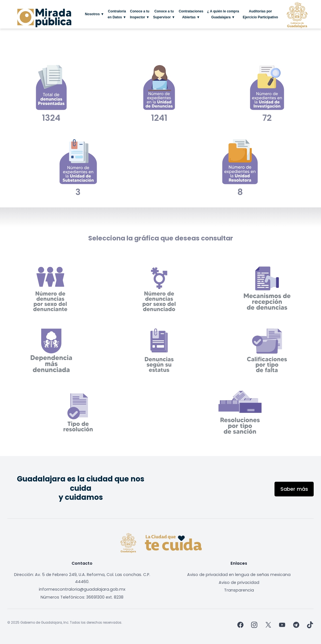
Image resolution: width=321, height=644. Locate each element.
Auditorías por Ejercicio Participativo (260, 14)
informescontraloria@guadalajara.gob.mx (82, 589)
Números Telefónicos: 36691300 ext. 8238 (82, 597)
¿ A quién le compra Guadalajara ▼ (223, 14)
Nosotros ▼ (94, 14)
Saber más (294, 489)
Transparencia (239, 590)
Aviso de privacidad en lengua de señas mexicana (239, 575)
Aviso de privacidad (239, 582)
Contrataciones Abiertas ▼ (191, 14)
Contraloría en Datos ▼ (117, 14)
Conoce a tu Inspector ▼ (140, 14)
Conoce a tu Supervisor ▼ (164, 14)
